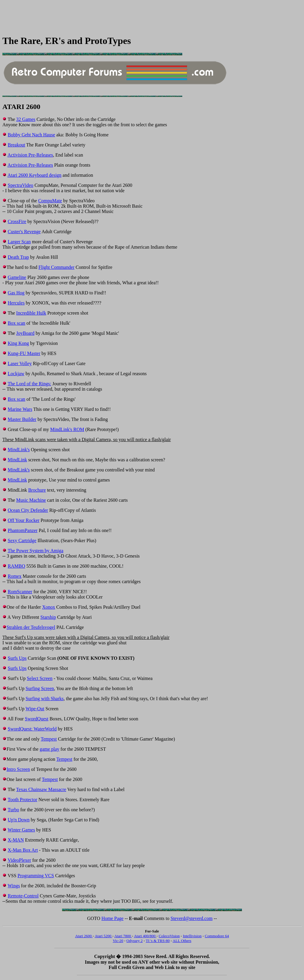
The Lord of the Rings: (30, 384)
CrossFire (17, 221)
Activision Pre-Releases (30, 155)
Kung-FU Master (24, 353)
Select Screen (40, 678)
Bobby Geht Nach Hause (31, 135)
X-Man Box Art (23, 850)
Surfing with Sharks (45, 699)
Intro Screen (18, 769)
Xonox (49, 607)
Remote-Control (23, 896)
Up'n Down (19, 820)
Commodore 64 (217, 936)
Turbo (14, 810)
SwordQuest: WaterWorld (32, 729)
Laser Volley (20, 363)
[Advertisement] (110, 16)
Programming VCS (36, 876)
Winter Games (21, 830)
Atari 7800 (123, 936)
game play (50, 749)
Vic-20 (118, 941)
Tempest (49, 739)
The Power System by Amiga (36, 551)
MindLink (17, 460)
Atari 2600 (84, 936)
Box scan (16, 323)
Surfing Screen (40, 688)
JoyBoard (25, 333)
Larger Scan (19, 242)
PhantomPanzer (23, 530)
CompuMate (50, 201)
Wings (14, 886)
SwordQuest (37, 719)
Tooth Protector (23, 800)
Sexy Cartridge (22, 541)
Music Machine (31, 500)
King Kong (18, 343)
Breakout (16, 145)
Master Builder (22, 419)
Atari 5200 (103, 936)
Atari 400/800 (145, 936)
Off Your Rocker (24, 520)
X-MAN (16, 840)
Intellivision (192, 936)
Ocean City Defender (28, 510)
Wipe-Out (35, 709)
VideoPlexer (19, 860)
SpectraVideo (20, 185)
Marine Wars (20, 409)
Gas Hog (16, 293)
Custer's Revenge (24, 232)
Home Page (113, 918)
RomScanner (20, 592)
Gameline (17, 277)
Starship (48, 617)
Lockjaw (16, 374)
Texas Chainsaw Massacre (41, 789)
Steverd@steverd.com (192, 918)
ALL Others (182, 941)
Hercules (16, 303)
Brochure (37, 490)
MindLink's (19, 450)
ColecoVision (169, 936)
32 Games (26, 119)
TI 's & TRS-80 (158, 941)
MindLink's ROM (67, 429)
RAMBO (16, 566)
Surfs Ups (17, 658)
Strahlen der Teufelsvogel (31, 627)
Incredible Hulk (31, 313)
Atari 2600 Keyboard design (34, 175)
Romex (15, 576)
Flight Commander (57, 267)
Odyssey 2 (135, 941)
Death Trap (18, 257)
